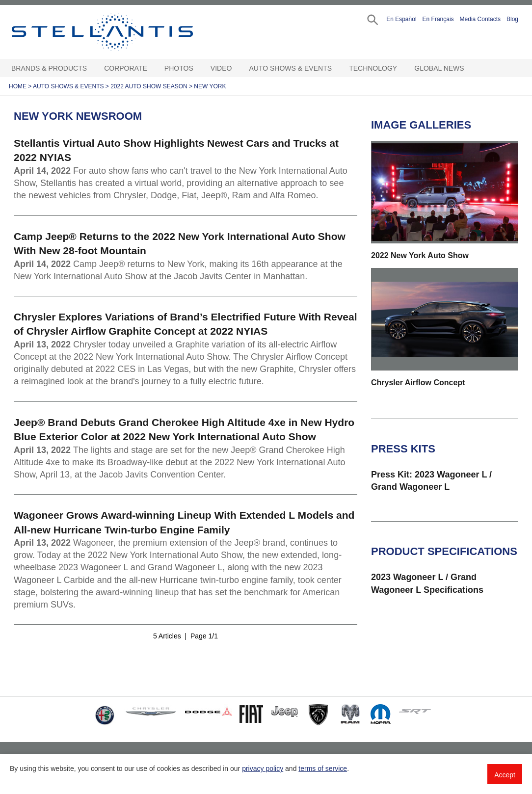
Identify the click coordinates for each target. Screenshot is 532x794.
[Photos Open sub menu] (198, 68)
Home (18, 86)
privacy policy (263, 768)
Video (221, 68)
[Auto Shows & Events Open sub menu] (337, 68)
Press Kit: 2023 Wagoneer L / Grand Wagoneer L (431, 481)
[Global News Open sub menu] (469, 68)
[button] (372, 19)
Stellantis (122, 32)
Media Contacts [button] (480, 19)
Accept (505, 775)
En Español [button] (401, 19)
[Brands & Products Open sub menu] (92, 68)
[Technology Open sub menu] (402, 68)
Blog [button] (512, 19)
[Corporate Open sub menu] (152, 68)
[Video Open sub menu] (237, 68)
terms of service (323, 768)
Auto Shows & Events (291, 68)
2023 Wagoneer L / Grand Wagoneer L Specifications (427, 583)
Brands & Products (49, 68)
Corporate (126, 68)
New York (210, 86)
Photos (179, 68)
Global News (439, 68)
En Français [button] (438, 19)
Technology (373, 68)
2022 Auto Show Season (149, 86)
